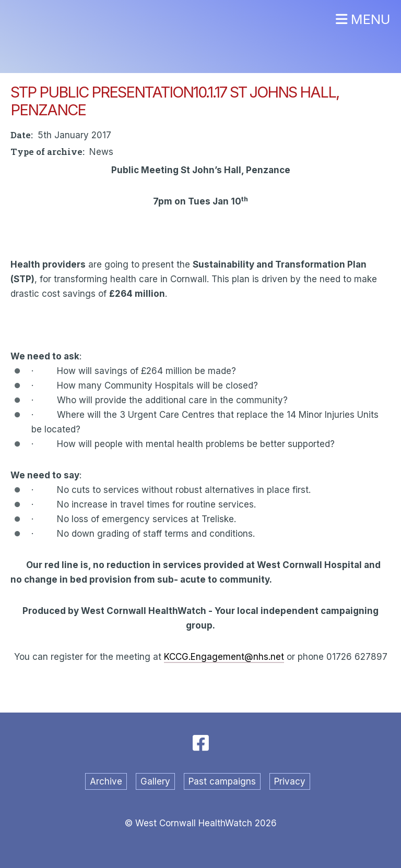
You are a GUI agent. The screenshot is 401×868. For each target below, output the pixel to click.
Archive (106, 781)
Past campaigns (222, 781)
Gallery (155, 781)
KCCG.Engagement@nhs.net (224, 657)
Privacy (290, 781)
